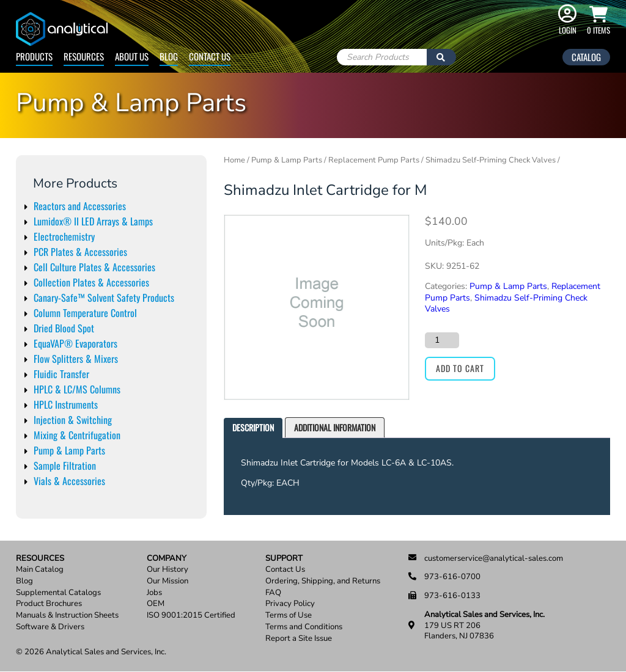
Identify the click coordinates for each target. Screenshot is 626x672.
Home (234, 160)
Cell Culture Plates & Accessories (94, 267)
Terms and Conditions (304, 627)
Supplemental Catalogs (58, 593)
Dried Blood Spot (64, 328)
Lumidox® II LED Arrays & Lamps (93, 221)
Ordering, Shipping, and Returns (323, 581)
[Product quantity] (442, 340)
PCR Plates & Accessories (80, 252)
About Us (132, 56)
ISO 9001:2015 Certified (191, 615)
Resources (84, 56)
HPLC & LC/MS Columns (77, 389)
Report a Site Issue (299, 639)
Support (284, 559)
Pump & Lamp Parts (69, 450)
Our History (168, 570)
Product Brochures (49, 604)
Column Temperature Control (85, 313)
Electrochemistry (64, 236)
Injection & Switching (73, 420)
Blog (169, 56)
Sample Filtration (65, 466)
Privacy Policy (290, 604)
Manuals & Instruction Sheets (67, 615)
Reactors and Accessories (80, 206)
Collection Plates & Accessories (91, 282)
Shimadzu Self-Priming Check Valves (491, 160)
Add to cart (460, 368)
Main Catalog (40, 570)
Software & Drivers (50, 627)
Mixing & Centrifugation (77, 435)
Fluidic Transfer (61, 374)
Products (34, 56)
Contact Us (210, 56)
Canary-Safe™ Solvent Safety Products (104, 298)
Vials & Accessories (69, 481)
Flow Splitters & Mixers (76, 359)
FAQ (273, 593)
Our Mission (168, 581)
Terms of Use (289, 615)
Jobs (154, 593)
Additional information (335, 427)
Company (167, 559)
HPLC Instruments (66, 404)
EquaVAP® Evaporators (75, 343)
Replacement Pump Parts (374, 160)
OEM (156, 604)
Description (253, 427)
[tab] (253, 428)
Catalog (586, 57)
